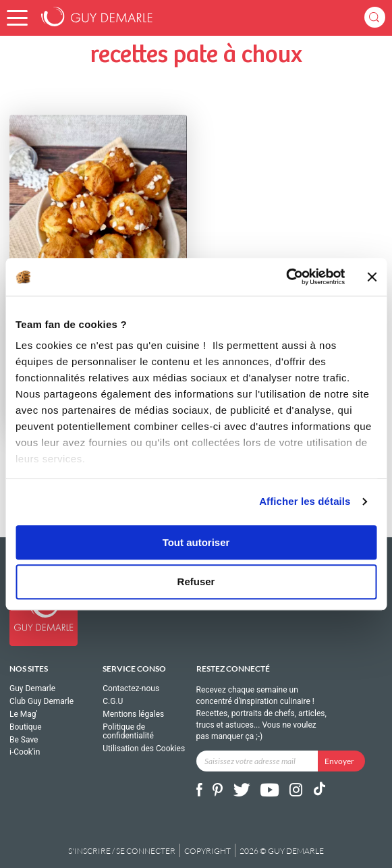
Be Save (24, 740)
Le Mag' (24, 714)
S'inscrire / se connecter (122, 851)
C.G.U (113, 701)
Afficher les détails (305, 501)
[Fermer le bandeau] (372, 277)
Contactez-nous (131, 689)
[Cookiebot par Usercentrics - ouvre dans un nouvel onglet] (286, 277)
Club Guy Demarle (41, 701)
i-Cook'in (25, 752)
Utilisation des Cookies (144, 749)
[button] (17, 18)
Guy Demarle (32, 689)
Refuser (196, 582)
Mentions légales (133, 714)
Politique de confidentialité (128, 732)
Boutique (26, 727)
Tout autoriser (196, 542)
